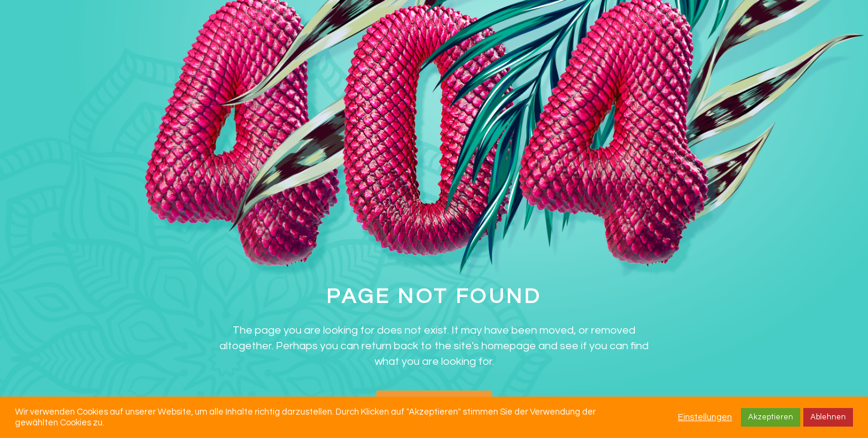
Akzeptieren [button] (771, 417)
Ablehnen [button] (828, 417)
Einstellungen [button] (705, 417)
